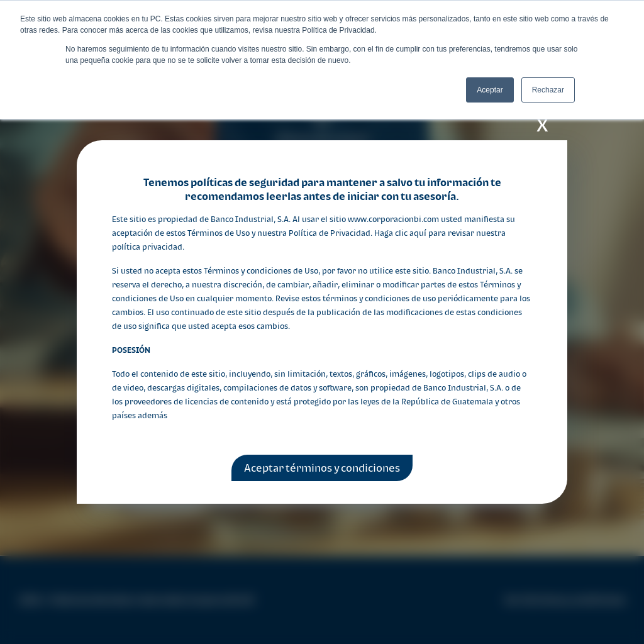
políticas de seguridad (245, 182)
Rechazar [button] (548, 90)
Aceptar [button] (490, 90)
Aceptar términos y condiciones (322, 468)
